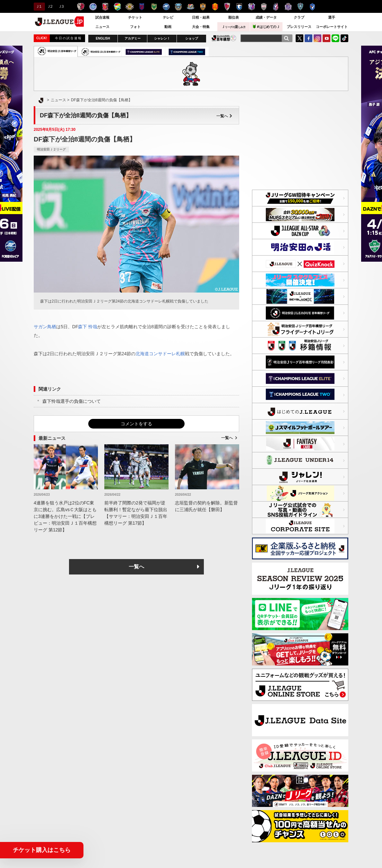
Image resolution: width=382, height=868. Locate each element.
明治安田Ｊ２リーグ (51, 149)
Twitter (300, 38)
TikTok (344, 38)
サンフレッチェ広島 (288, 7)
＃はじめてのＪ (266, 27)
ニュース (102, 27)
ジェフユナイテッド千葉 (117, 7)
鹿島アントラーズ (81, 7)
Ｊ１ (38, 6)
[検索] (286, 38)
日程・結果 (201, 17)
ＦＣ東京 (142, 7)
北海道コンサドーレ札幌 (160, 354)
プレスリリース (299, 27)
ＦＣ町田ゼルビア (166, 7)
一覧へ (224, 116)
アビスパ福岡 (300, 7)
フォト (135, 27)
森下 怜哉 (88, 327)
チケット (135, 17)
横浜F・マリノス (191, 7)
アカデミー (133, 38)
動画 (168, 27)
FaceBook (308, 38)
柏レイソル (130, 7)
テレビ (168, 17)
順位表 (234, 17)
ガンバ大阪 (239, 7)
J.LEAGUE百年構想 (224, 38)
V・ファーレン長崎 (313, 7)
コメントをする (136, 424)
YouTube (326, 38)
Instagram (317, 38)
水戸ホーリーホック (93, 7)
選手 (332, 17)
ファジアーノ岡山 (276, 7)
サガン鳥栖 (45, 327)
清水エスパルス (203, 7)
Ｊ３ (61, 6)
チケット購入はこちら (42, 850)
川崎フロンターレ (178, 7)
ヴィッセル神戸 (264, 7)
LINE (335, 38)
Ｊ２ (50, 6)
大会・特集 (201, 27)
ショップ (192, 38)
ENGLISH (103, 38)
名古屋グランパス (215, 7)
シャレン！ (162, 38)
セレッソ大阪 (252, 7)
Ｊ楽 (233, 27)
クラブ (299, 17)
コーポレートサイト (332, 27)
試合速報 (102, 17)
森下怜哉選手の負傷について (72, 401)
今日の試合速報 (68, 38)
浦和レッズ (105, 7)
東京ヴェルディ (154, 7)
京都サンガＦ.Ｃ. (227, 7)
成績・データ (266, 17)
